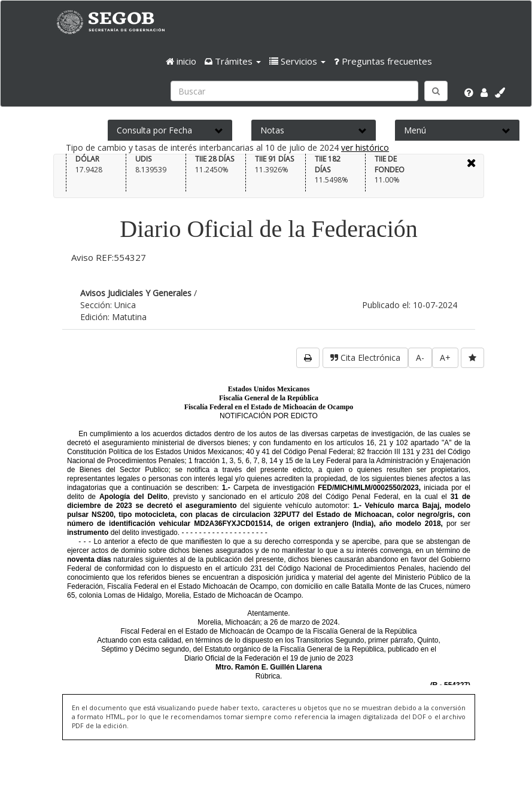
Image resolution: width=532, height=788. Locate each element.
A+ (445, 358)
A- (420, 358)
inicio (181, 61)
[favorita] (472, 358)
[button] (233, 61)
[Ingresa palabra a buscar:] (294, 91)
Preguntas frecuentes (383, 61)
